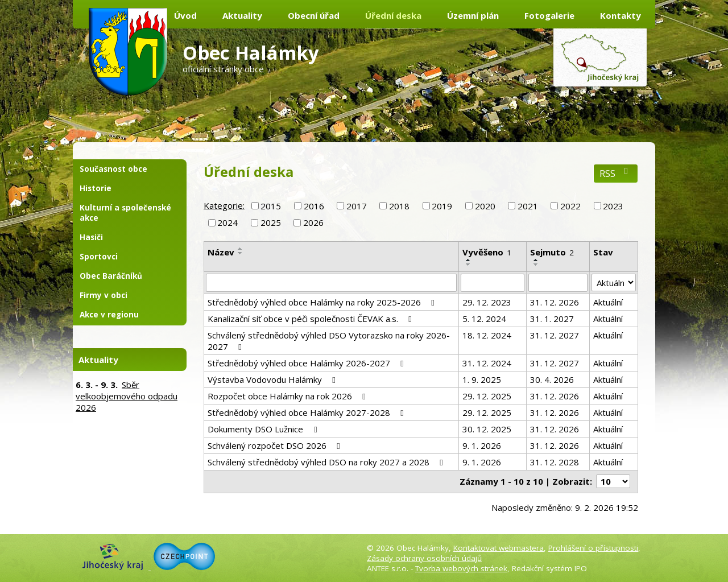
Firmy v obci (104, 295)
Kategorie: (224, 205)
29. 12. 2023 (487, 302)
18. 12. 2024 (487, 335)
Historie (96, 188)
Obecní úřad (314, 15)
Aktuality (242, 15)
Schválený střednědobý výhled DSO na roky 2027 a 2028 (327, 462)
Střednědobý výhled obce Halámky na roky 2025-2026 (323, 302)
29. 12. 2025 (487, 396)
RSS (616, 173)
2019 (442, 206)
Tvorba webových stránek (461, 568)
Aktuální (608, 302)
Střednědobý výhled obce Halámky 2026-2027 (307, 363)
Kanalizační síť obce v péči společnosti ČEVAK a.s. (311, 319)
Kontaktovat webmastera (499, 548)
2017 (357, 206)
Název (221, 252)
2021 (528, 206)
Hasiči (91, 237)
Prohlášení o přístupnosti (593, 548)
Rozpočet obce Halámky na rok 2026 (288, 396)
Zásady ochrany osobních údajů (424, 558)
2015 (271, 206)
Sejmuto (552, 252)
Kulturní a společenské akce (125, 213)
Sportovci (99, 257)
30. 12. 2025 (487, 429)
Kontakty (621, 15)
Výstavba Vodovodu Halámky (273, 379)
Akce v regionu (109, 315)
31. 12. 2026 (555, 302)
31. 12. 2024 (487, 363)
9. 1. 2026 (482, 445)
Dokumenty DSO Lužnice (264, 429)
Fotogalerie (549, 15)
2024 (227, 222)
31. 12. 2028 (555, 462)
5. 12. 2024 (484, 319)
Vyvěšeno (487, 252)
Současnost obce (113, 169)
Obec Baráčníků (111, 276)
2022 (570, 206)
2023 (613, 206)
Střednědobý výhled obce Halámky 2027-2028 (307, 412)
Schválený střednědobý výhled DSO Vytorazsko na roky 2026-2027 (329, 341)
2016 (314, 206)
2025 (271, 222)
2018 (399, 206)
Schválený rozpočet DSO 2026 (276, 445)
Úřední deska (393, 15)
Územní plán (473, 15)
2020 (485, 206)
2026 (313, 222)
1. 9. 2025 (482, 379)
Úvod (185, 15)
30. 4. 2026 (552, 379)
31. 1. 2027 (552, 319)
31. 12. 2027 (555, 335)
